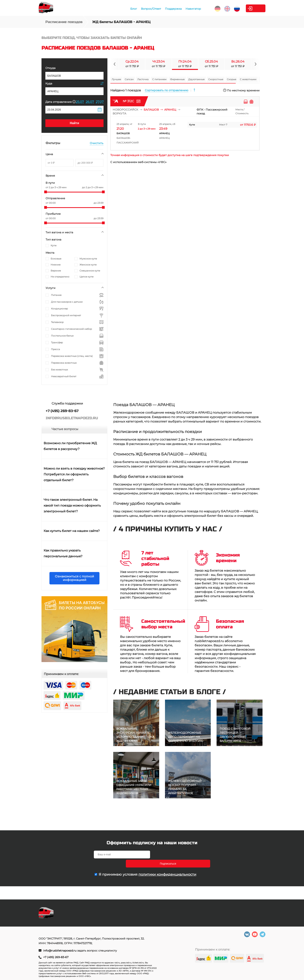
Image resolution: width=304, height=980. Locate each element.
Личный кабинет (250, 8)
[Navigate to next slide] (255, 64)
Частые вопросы (65, 429)
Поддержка (153, 9)
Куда (49, 83)
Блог (114, 9)
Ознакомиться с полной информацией (74, 578)
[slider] (46, 192)
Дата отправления (60, 102)
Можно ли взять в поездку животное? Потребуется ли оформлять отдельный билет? (74, 474)
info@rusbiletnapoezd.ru (60, 951)
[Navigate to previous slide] (115, 64)
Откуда (50, 68)
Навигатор (173, 9)
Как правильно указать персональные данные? (63, 553)
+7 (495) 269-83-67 (56, 957)
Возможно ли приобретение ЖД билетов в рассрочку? (70, 446)
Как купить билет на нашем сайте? (72, 531)
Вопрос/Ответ (131, 9)
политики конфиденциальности (167, 865)
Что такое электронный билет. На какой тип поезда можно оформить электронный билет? (72, 505)
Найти (74, 123)
